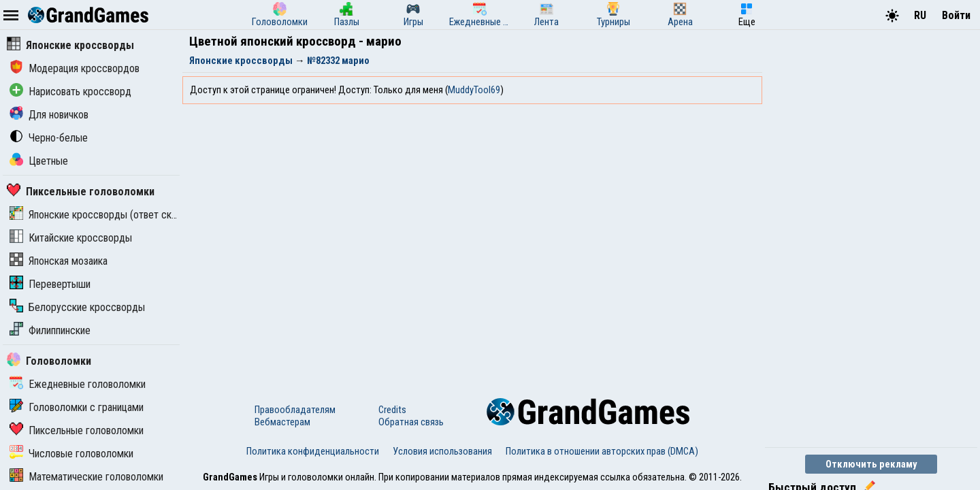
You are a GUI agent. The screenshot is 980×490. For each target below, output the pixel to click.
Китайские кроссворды (71, 238)
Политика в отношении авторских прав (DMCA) (602, 451)
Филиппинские (50, 330)
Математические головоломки (86, 477)
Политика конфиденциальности (313, 451)
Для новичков (49, 115)
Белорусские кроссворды (77, 307)
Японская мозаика (59, 261)
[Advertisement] (867, 237)
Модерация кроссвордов (75, 68)
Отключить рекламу (871, 464)
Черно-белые (49, 138)
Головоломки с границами (77, 407)
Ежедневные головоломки (78, 384)
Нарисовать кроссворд (70, 92)
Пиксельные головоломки (81, 192)
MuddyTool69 (474, 90)
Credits (392, 410)
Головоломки (49, 361)
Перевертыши (50, 284)
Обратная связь (411, 422)
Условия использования (442, 451)
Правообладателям (295, 410)
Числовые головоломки (71, 454)
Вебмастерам (282, 422)
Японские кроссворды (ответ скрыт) (101, 215)
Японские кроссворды (70, 45)
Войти (956, 15)
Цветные (39, 161)
